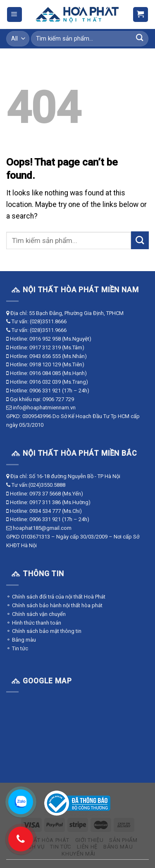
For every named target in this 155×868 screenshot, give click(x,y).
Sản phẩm (123, 840)
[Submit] (139, 39)
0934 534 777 (45, 511)
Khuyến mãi (79, 854)
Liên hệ (87, 847)
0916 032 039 (45, 382)
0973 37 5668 (45, 494)
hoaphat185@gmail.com (42, 528)
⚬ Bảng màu (21, 640)
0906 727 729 (58, 399)
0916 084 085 (45, 373)
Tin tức (61, 847)
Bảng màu (118, 847)
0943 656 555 (45, 356)
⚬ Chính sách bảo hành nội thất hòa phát (54, 605)
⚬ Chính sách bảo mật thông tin (44, 631)
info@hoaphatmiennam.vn (44, 408)
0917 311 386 (45, 502)
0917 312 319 (45, 347)
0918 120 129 (45, 364)
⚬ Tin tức (17, 648)
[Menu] (14, 14)
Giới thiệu (89, 840)
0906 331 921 (45, 391)
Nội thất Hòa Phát (42, 840)
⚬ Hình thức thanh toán (34, 623)
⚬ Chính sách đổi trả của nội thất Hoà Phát (56, 597)
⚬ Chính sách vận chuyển (36, 614)
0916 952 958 (45, 339)
